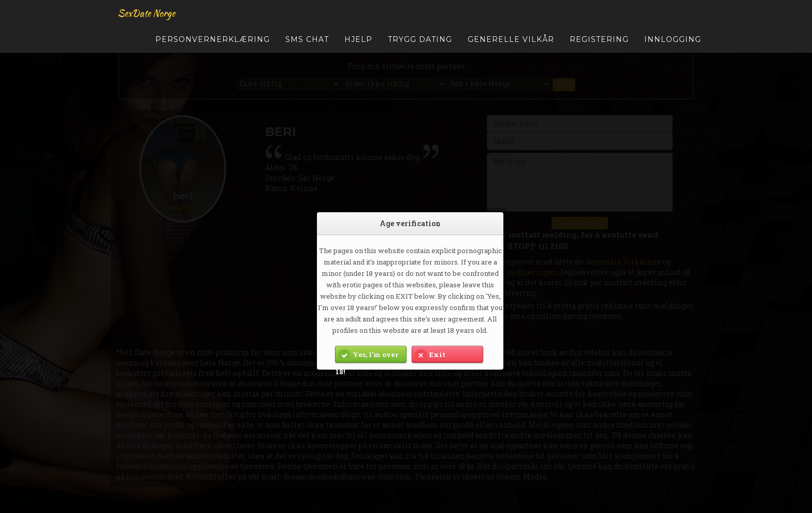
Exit (429, 355)
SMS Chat (307, 44)
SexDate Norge (144, 18)
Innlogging (673, 44)
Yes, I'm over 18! (367, 355)
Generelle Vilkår (511, 44)
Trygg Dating (420, 44)
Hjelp (358, 44)
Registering (599, 44)
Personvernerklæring (213, 44)
